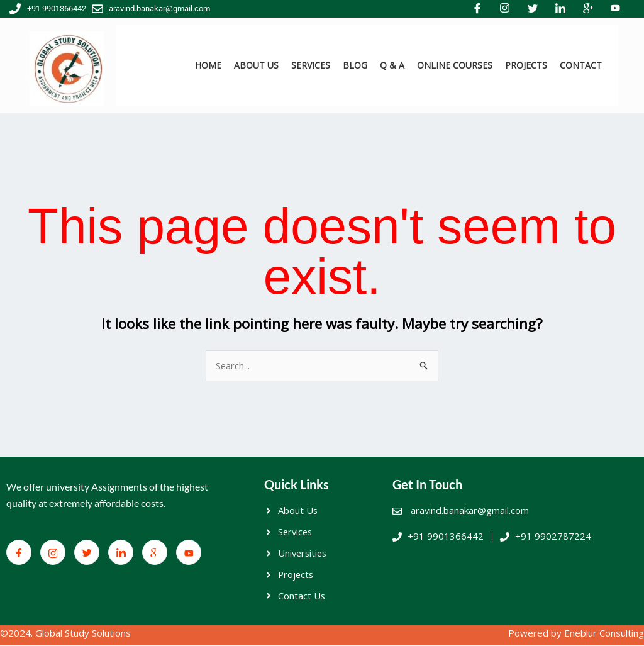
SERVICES (311, 65)
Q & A (392, 65)
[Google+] (155, 553)
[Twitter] (87, 553)
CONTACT (581, 65)
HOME (208, 65)
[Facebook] (19, 553)
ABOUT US (256, 65)
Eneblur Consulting (604, 634)
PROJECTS (526, 65)
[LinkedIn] (121, 553)
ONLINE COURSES (455, 65)
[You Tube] (189, 553)
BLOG (355, 65)
